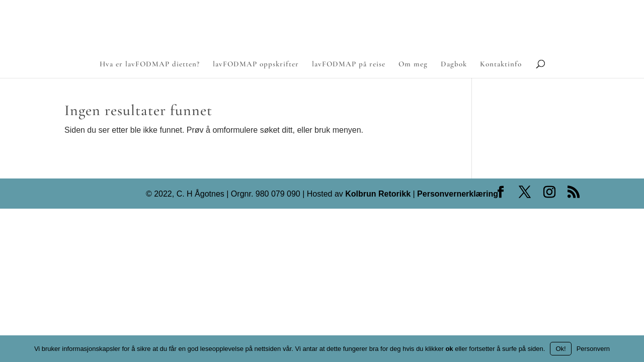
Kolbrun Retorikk (377, 194)
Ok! (560, 349)
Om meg (413, 64)
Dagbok (454, 64)
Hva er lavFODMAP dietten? (150, 64)
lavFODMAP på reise (349, 64)
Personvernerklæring (458, 194)
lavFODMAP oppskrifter (256, 64)
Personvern (593, 349)
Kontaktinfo (501, 64)
